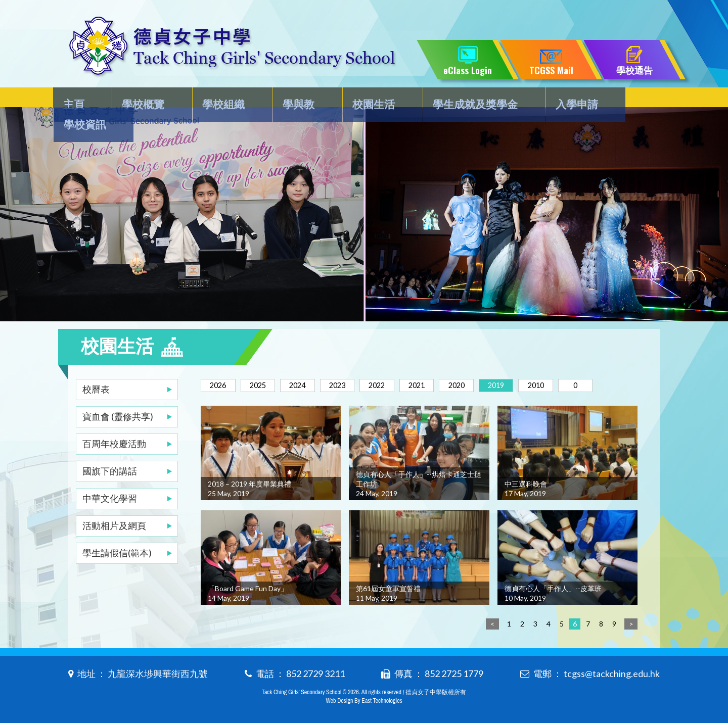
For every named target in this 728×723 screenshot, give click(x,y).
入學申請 (554, 99)
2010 (581, 365)
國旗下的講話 (110, 451)
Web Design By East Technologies (364, 699)
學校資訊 (629, 99)
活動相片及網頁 (114, 505)
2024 (311, 365)
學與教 (289, 99)
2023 (356, 365)
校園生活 (358, 99)
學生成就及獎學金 (456, 99)
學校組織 (219, 99)
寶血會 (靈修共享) (118, 396)
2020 (491, 365)
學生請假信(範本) (117, 533)
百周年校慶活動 (114, 423)
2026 (221, 365)
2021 (446, 365)
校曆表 (96, 369)
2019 (536, 365)
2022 (401, 365)
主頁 (79, 99)
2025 (266, 365)
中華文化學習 (110, 478)
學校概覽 (144, 99)
